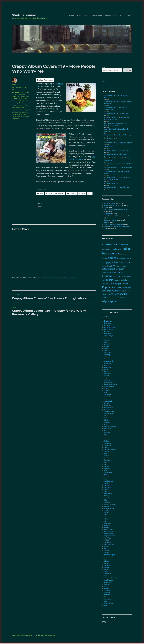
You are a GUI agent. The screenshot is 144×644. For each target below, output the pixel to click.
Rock (105, 572)
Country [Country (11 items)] (128, 258)
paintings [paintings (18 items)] (125, 280)
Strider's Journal (24, 15)
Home (72, 15)
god (105, 431)
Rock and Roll (108, 574)
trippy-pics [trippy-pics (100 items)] (109, 301)
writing (106, 605)
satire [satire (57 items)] (105, 298)
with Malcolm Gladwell (117, 226)
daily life (106, 391)
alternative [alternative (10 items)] (125, 245)
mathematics (108, 473)
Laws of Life (107, 458)
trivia (105, 601)
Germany (26, 112)
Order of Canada (109, 508)
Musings (15, 99)
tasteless (15, 107)
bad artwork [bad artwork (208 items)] (111, 253)
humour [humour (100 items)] (107, 276)
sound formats (108, 580)
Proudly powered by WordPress (45, 635)
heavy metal (16, 114)
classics (106, 372)
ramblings (15, 103)
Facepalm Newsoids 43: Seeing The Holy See (118, 143)
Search (104, 67)
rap (105, 559)
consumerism (108, 382)
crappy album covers (19, 94)
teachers (106, 589)
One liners (107, 502)
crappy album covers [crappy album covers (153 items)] (116, 262)
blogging (106, 348)
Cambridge (107, 355)
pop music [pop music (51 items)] (123, 283)
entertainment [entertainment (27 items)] (108, 269)
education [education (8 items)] (123, 266)
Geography (107, 428)
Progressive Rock (109, 536)
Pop (105, 521)
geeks (105, 424)
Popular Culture (108, 530)
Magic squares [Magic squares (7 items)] (128, 277)
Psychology (107, 538)
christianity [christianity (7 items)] (123, 254)
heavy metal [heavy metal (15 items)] (106, 273)
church (106, 370)
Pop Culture (107, 523)
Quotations (107, 542)
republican (107, 570)
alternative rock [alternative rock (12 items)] (107, 249)
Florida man (107, 418)
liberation (107, 460)
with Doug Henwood (115, 216)
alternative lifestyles (110, 327)
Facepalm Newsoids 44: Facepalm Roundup (117, 135)
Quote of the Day (23, 101)
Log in (104, 81)
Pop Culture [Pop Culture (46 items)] (111, 284)
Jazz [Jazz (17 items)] (115, 276)
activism (106, 319)
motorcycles (108, 487)
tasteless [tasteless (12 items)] (123, 298)
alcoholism (107, 323)
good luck (107, 433)
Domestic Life (108, 401)
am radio (106, 332)
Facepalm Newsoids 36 (111, 183)
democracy (107, 395)
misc (27, 97)
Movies (106, 490)
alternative (107, 325)
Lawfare (106, 222)
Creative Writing (109, 386)
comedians (107, 374)
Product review (108, 534)
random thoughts (18, 105)
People (106, 517)
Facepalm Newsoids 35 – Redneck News (116, 187)
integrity (106, 447)
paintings (26, 116)
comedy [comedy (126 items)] (113, 258)
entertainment (108, 407)
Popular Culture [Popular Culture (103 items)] (112, 287)
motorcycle (107, 485)
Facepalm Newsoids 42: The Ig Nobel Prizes (117, 150)
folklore (106, 420)
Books (106, 351)
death (105, 393)
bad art (106, 342)
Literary (23, 97)
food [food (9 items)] (117, 269)
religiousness (108, 565)
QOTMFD (106, 540)
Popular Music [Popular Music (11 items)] (127, 288)
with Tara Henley (112, 205)
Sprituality (107, 584)
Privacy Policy (29, 635)
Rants (26, 105)
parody (106, 513)
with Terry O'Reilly (116, 210)
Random (22, 103)
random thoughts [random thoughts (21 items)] (119, 291)
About (122, 15)
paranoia (106, 511)
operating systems (109, 504)
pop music (107, 525)
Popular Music (108, 532)
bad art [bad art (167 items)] (127, 249)
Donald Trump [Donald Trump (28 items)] (113, 266)
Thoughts (21, 107)
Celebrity (106, 365)
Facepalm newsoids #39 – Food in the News (118, 168)
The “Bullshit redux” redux (112, 139)
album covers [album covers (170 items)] (111, 244)
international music (110, 450)
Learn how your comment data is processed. (60, 278)
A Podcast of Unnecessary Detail (113, 224)
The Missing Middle (110, 203)
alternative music (109, 330)
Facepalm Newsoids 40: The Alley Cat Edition (118, 164)
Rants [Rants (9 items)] (129, 291)
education (107, 403)
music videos (108, 494)
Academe (106, 317)
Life (18, 97)
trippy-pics (15, 118)
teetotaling (107, 593)
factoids (106, 410)
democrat (107, 397)
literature (107, 468)
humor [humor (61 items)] (121, 272)
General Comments (110, 426)
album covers (16, 110)
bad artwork (18, 112)
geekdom (107, 422)
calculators (107, 353)
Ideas (105, 207)
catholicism (107, 363)
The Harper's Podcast (110, 220)
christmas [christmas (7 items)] (105, 259)
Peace (105, 515)
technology (107, 591)
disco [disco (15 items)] (104, 266)
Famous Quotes (108, 414)
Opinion (21, 99)
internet (106, 452)
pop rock (106, 527)
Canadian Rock (108, 361)
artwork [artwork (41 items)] (117, 249)
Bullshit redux (108, 147)
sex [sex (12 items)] (110, 298)
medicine (107, 477)
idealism (106, 441)
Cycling (106, 388)
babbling (20, 92)
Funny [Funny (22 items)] (122, 269)
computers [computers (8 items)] (122, 258)
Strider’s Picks (83, 15)
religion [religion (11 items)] (104, 294)
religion (106, 563)
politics (106, 519)
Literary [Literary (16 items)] (120, 276)
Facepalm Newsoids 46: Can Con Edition (116, 113)
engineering (107, 405)
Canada (106, 359)
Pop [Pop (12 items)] (103, 284)
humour (23, 114)
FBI (105, 416)
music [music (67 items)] (110, 280)
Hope (105, 435)
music (14, 116)
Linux (105, 464)
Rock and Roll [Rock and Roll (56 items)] (121, 294)
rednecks (107, 561)
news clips (107, 498)
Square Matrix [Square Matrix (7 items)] (116, 298)
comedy (27, 92)
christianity (107, 367)
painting (19, 116)
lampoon (106, 456)
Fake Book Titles (109, 412)
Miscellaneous (108, 481)
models (106, 483)
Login (130, 15)
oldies (105, 500)
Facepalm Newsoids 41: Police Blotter (115, 154)
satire (105, 576)
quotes (106, 546)
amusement (107, 334)
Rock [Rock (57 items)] (110, 294)
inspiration (107, 445)
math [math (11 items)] (104, 280)
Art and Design (108, 336)
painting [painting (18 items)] (117, 280)
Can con (106, 357)
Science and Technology (111, 578)
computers (107, 378)
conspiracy (107, 380)
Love (105, 471)
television (107, 595)
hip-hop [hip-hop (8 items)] (114, 273)
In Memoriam (108, 443)
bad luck (106, 346)
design (106, 399)
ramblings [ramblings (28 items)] (107, 291)
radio (105, 548)
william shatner (109, 603)
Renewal (106, 567)
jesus (105, 454)
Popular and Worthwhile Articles (104, 15)
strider (14, 85)
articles (14, 92)
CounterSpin (107, 214)
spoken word (108, 582)
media (106, 475)
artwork (24, 110)
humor (14, 97)
